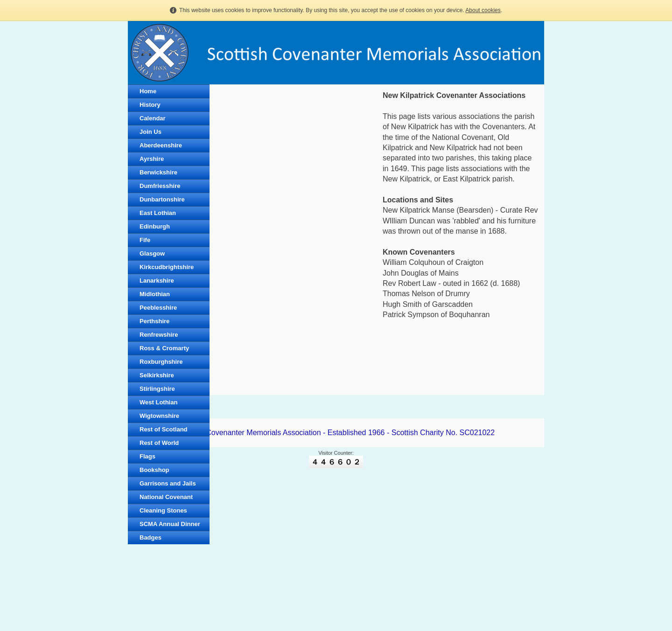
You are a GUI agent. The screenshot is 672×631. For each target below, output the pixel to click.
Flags (147, 456)
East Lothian (158, 213)
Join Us (150, 132)
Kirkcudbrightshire (167, 267)
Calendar (153, 118)
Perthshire (154, 321)
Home (148, 91)
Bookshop (154, 470)
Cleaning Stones (163, 510)
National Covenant (166, 497)
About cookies (483, 10)
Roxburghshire (161, 362)
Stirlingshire (157, 389)
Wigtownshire (159, 416)
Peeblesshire (158, 308)
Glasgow (152, 253)
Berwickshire (158, 172)
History (150, 105)
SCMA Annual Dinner (170, 524)
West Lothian (158, 402)
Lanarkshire (157, 281)
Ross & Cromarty (164, 348)
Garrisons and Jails (168, 483)
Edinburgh (155, 226)
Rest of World (159, 443)
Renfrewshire (159, 335)
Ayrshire (152, 159)
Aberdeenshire (161, 145)
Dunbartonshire (162, 199)
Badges (150, 537)
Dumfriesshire (160, 186)
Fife (145, 240)
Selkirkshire (157, 375)
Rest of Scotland (164, 429)
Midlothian (155, 294)
